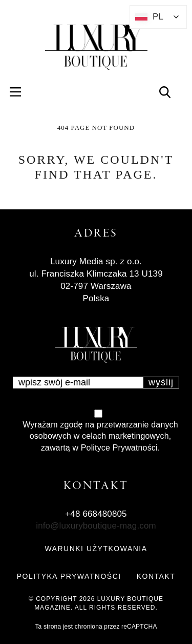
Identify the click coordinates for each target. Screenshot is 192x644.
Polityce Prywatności (119, 448)
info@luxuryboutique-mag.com (96, 526)
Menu (21, 92)
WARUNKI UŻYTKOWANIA (96, 549)
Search (171, 92)
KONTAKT (156, 576)
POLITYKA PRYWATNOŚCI (69, 576)
